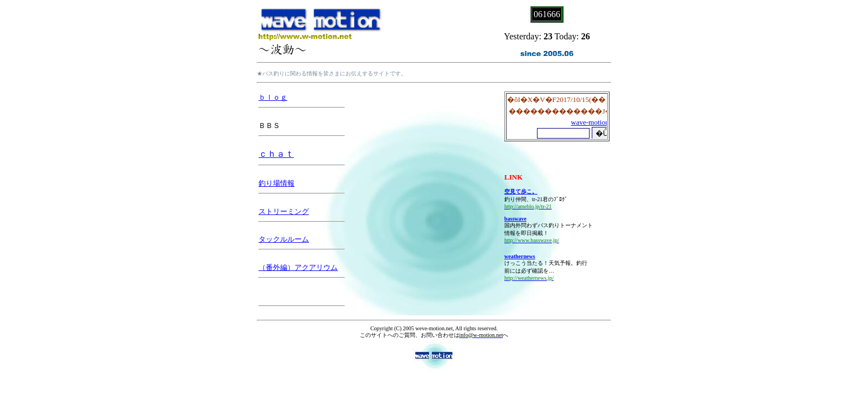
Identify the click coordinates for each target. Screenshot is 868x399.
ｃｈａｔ (276, 154)
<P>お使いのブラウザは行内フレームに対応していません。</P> (557, 116)
